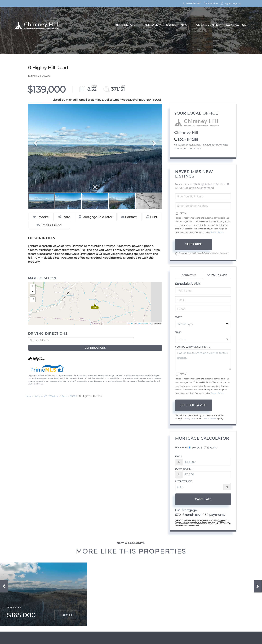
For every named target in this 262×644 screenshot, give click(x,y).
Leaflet (130, 324)
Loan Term (181, 448)
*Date (178, 317)
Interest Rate (183, 482)
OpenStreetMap (144, 324)
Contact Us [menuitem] (236, 25)
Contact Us (181, 149)
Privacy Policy (217, 232)
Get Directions (149, 341)
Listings (40, 390)
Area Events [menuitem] (207, 25)
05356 (82, 390)
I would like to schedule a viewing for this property (203, 360)
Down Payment (184, 469)
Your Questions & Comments (192, 347)
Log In (227, 4)
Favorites (211, 3)
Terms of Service (211, 419)
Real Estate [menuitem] (125, 25)
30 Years (195, 448)
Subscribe (194, 244)
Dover (72, 390)
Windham (60, 390)
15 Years (210, 448)
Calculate (194, 500)
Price (178, 457)
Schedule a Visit (217, 275)
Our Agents (195, 149)
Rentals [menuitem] (151, 25)
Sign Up (237, 4)
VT (49, 390)
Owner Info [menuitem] (177, 25)
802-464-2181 (192, 3)
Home (29, 390)
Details (67, 619)
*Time (178, 332)
